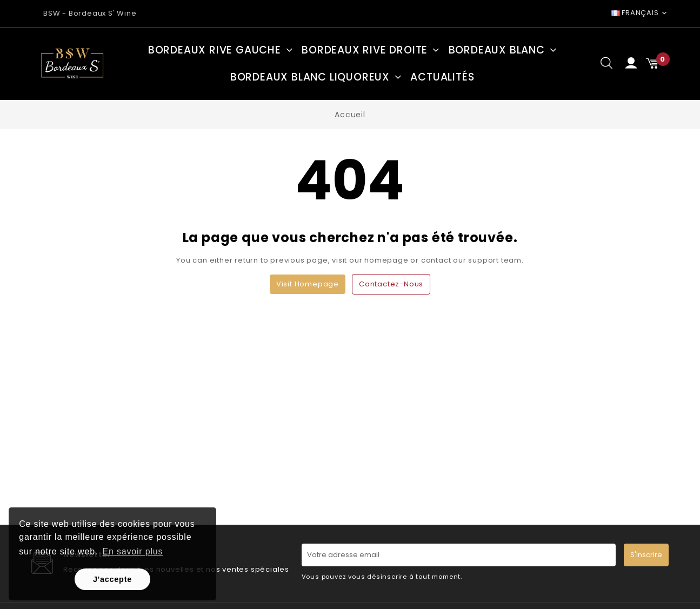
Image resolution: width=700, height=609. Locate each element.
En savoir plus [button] (133, 551)
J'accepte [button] (112, 579)
